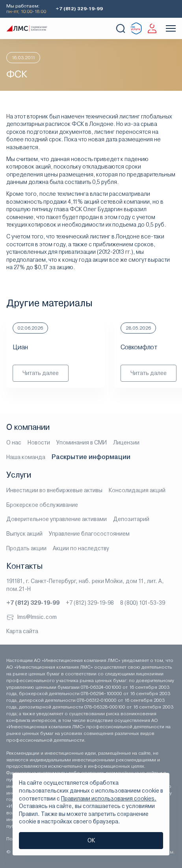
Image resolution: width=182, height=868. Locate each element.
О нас (14, 442)
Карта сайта (22, 631)
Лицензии (126, 442)
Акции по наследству (81, 548)
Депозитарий (131, 519)
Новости (39, 442)
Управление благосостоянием (89, 534)
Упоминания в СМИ (82, 442)
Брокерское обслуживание (42, 505)
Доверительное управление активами (57, 519)
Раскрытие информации (91, 457)
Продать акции (26, 548)
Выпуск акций (24, 534)
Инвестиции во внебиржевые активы (54, 490)
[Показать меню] (171, 28)
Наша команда (26, 457)
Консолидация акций (137, 490)
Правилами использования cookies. (109, 799)
